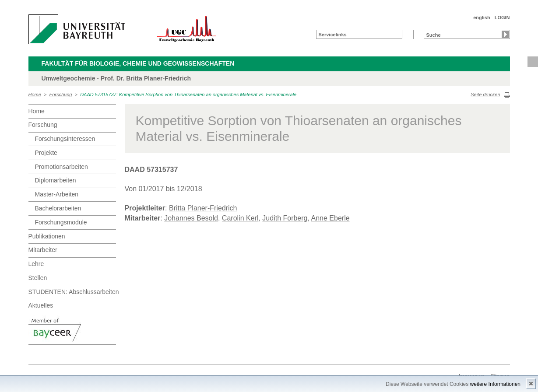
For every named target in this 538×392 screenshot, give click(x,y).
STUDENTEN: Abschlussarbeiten (72, 292)
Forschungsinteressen (65, 139)
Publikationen (47, 236)
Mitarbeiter (43, 250)
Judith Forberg (285, 218)
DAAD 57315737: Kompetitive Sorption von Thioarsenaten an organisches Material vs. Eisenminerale (188, 94)
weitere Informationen (495, 384)
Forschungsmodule (61, 222)
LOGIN (502, 17)
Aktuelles (41, 305)
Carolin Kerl (240, 218)
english (482, 17)
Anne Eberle (331, 218)
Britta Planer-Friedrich (203, 208)
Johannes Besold (191, 218)
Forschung (61, 94)
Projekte (46, 153)
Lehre (36, 264)
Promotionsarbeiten (62, 167)
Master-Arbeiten (57, 194)
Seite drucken (485, 94)
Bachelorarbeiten (58, 208)
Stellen (38, 278)
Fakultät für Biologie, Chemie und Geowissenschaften (138, 63)
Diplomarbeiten (56, 180)
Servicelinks (333, 35)
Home (35, 94)
